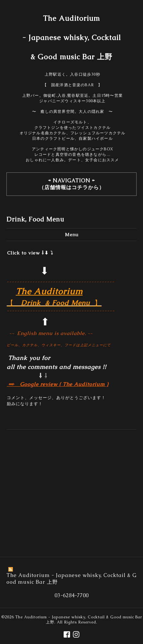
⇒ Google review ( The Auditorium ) (58, 384)
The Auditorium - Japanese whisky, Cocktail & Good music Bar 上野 (71, 38)
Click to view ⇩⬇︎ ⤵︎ (30, 253)
